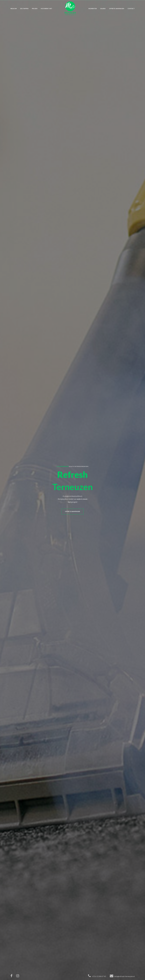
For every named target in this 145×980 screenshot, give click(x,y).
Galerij (103, 9)
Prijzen (35, 9)
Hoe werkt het (46, 9)
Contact (131, 9)
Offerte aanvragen (117, 9)
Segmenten (93, 9)
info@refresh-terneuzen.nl (124, 976)
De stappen (24, 9)
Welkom (14, 9)
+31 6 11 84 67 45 (99, 976)
